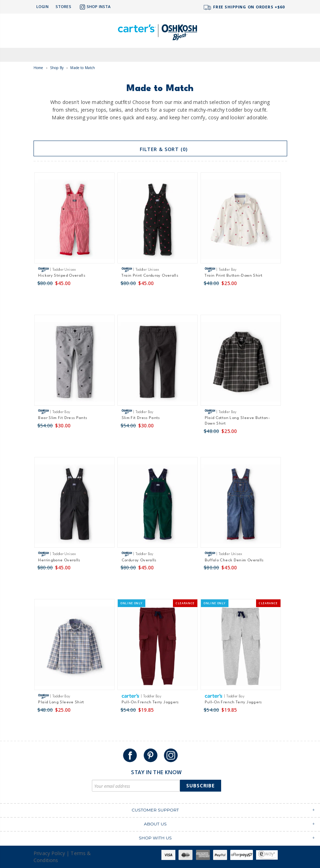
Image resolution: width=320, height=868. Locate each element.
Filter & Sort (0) (160, 149)
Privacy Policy (49, 853)
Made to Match (83, 68)
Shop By (57, 68)
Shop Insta (94, 7)
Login (42, 6)
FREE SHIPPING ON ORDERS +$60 (244, 8)
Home (38, 68)
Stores (63, 6)
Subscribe (201, 785)
